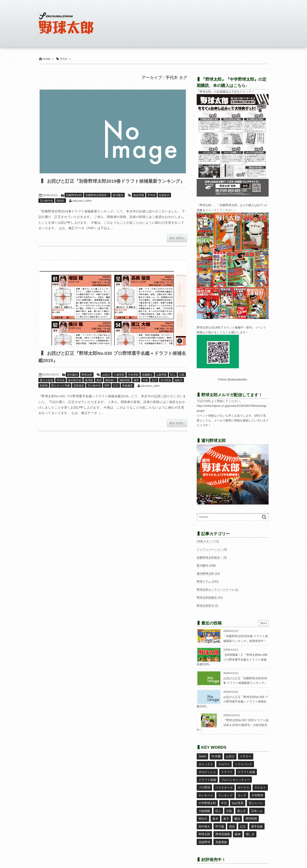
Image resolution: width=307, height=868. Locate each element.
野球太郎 (87, 383)
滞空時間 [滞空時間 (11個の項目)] (251, 812)
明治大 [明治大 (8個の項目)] (203, 812)
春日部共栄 (75, 388)
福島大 (179, 388)
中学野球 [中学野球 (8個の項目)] (257, 791)
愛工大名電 (46, 388)
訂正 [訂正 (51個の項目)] (243, 819)
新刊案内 (118, 203)
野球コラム (204, 582)
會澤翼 (89, 388)
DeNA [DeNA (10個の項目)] (202, 756)
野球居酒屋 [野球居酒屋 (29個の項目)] (222, 826)
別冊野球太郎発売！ (97, 203)
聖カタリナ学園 (61, 393)
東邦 (99, 388)
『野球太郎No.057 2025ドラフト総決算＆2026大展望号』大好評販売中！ (233, 725)
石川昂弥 (166, 388)
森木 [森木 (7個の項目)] (215, 812)
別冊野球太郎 (74, 203)
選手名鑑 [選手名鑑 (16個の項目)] (256, 819)
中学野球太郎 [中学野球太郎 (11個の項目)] (207, 798)
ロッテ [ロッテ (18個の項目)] (242, 791)
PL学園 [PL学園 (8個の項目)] (216, 756)
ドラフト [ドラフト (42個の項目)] (227, 770)
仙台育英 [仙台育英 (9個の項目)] (238, 798)
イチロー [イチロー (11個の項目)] (245, 756)
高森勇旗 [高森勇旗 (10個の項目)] (221, 833)
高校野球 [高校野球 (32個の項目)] (204, 833)
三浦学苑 (119, 383)
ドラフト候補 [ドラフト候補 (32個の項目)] (207, 777)
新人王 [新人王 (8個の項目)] (241, 805)
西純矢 (61, 208)
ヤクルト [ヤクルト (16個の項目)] (260, 784)
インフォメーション (210, 550)
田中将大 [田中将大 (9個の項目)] (204, 819)
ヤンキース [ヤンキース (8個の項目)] (206, 791)
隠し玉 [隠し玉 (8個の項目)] (250, 826)
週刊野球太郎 (205, 574)
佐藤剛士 (147, 383)
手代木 (151, 203)
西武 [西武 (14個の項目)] (232, 819)
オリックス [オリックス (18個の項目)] (206, 763)
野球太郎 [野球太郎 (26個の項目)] (204, 826)
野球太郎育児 (205, 606)
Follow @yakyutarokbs (233, 380)
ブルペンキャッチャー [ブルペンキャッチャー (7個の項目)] (235, 777)
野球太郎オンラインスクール (215, 590)
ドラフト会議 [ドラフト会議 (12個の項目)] (246, 770)
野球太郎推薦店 (207, 598)
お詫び (106, 383)
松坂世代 (164, 203)
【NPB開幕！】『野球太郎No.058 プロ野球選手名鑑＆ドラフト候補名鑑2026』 (232, 660)
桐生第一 (111, 388)
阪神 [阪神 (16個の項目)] (238, 826)
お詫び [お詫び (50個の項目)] (230, 756)
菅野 (107, 393)
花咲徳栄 (79, 393)
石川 (154, 388)
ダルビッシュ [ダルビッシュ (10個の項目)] (207, 770)
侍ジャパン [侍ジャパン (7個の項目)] (256, 798)
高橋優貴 (127, 393)
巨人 (173, 383)
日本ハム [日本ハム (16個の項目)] (256, 805)
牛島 (145, 388)
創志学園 (139, 203)
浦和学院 (125, 388)
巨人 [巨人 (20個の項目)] (218, 805)
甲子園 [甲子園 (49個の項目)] (219, 819)
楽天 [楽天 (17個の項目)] (226, 812)
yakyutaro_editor (82, 208)
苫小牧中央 (46, 208)
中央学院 (133, 383)
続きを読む (177, 246)
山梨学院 (161, 383)
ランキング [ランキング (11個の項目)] (225, 791)
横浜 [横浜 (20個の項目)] (237, 812)
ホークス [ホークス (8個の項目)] (243, 784)
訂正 (116, 393)
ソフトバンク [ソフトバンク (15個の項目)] (243, 763)
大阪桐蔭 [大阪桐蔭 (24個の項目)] (204, 805)
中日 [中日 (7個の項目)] (224, 798)
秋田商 (44, 393)
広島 (182, 383)
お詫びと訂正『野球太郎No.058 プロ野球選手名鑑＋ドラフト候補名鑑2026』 (232, 702)
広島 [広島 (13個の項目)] (229, 805)
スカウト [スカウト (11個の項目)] (224, 763)
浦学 (136, 388)
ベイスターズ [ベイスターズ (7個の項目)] (224, 784)
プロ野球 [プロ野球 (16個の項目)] (204, 784)
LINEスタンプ (206, 541)
